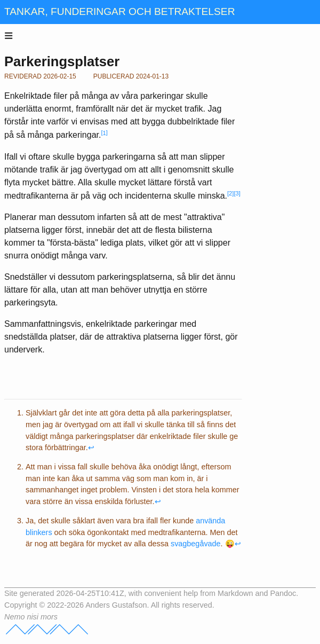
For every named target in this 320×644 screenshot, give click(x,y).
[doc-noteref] (104, 135)
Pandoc (283, 593)
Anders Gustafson (116, 605)
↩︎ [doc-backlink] (91, 447)
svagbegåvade (196, 544)
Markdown (235, 593)
